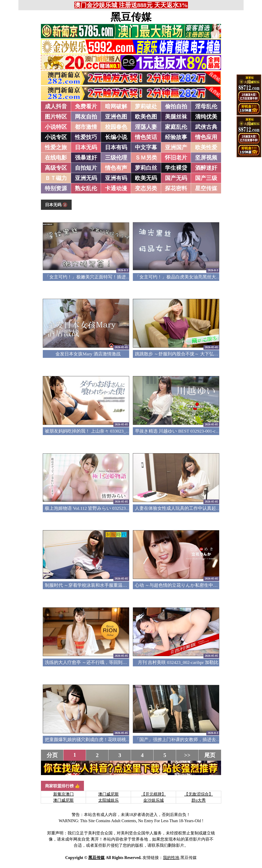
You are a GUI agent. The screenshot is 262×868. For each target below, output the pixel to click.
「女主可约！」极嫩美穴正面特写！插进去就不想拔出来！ (103, 277)
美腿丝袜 (176, 117)
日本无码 (86, 147)
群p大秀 (199, 800)
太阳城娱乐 (108, 800)
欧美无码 (146, 178)
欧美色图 (146, 117)
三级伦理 (116, 158)
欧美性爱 (206, 147)
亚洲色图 (116, 117)
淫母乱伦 (206, 106)
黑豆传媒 (131, 17)
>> (187, 755)
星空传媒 (206, 188)
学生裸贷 (176, 168)
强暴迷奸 (86, 158)
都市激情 (86, 127)
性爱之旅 (56, 147)
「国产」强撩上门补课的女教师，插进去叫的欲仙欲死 (189, 740)
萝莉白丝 (146, 168)
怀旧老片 (176, 158)
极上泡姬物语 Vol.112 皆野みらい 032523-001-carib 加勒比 (102, 508)
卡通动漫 (116, 188)
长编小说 (116, 137)
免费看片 (86, 106)
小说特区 (56, 127)
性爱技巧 (86, 137)
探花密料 (176, 188)
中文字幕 (146, 147)
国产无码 (176, 178)
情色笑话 (146, 137)
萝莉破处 (146, 106)
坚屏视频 (206, 158)
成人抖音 (56, 106)
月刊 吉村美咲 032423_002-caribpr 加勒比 (178, 662)
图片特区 (56, 117)
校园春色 (116, 127)
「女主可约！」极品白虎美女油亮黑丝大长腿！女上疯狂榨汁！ (198, 277)
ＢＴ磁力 (56, 178)
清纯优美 (206, 117)
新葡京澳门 (63, 794)
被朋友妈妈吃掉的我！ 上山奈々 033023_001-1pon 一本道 (101, 431)
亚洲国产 (176, 147)
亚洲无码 (86, 178)
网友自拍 (86, 117)
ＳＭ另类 (146, 158)
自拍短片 (86, 168)
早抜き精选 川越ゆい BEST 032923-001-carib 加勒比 (186, 431)
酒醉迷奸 (206, 168)
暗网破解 (116, 106)
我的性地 (171, 858)
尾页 (210, 755)
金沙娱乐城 (154, 800)
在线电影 (56, 158)
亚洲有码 (116, 178)
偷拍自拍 (176, 106)
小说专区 (56, 137)
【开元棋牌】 (154, 794)
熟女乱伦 (86, 188)
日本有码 (116, 147)
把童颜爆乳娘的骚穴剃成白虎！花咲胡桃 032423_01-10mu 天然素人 (111, 740)
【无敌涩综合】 (199, 794)
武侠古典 (206, 127)
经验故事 (176, 137)
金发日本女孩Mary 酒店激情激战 (88, 354)
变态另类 (146, 188)
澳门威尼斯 (108, 794)
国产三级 (206, 178)
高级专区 (56, 168)
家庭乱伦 (176, 127)
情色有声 (116, 168)
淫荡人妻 (146, 127)
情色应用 (206, 137)
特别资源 (56, 188)
